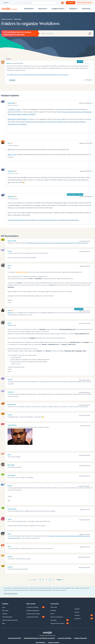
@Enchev (10, 313)
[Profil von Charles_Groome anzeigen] (12, 241)
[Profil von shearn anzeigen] (9, 534)
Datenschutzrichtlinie (15, 638)
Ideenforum (78, 619)
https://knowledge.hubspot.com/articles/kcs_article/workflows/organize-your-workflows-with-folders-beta (43, 220)
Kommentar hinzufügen (11, 594)
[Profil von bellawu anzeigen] (9, 63)
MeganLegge (11, 103)
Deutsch (5, 3)
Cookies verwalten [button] (54, 643)
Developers (54, 620)
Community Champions (32, 607)
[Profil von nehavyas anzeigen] (10, 567)
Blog (3, 623)
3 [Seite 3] (47, 580)
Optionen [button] (8, 59)
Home (4, 607)
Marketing (53, 611)
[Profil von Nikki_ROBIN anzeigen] (11, 465)
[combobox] (35, 3)
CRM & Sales (54, 607)
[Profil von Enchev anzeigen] (9, 266)
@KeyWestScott (23, 119)
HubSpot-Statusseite (81, 638)
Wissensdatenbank (7, 617)
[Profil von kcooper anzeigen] (10, 251)
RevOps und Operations (57, 617)
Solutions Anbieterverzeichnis (10, 620)
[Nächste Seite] (60, 580)
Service (52, 614)
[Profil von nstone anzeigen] (9, 546)
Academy (5, 614)
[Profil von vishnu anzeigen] (9, 310)
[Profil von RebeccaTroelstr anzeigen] (12, 404)
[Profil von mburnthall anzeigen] (10, 392)
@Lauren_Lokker (15, 109)
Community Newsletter (32, 617)
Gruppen (77, 612)
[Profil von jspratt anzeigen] (9, 455)
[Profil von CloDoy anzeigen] (9, 519)
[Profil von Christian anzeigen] (10, 415)
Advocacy (77, 615)
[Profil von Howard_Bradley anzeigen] (12, 509)
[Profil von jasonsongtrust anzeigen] (11, 475)
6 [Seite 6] (53, 580)
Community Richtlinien (65, 638)
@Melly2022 (12, 119)
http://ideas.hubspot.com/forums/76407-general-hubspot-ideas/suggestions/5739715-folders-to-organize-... (38, 75)
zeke (9, 143)
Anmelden (71, 3)
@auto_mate (12, 155)
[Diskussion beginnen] (63, 3)
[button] (91, 64)
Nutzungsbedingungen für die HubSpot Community (39, 638)
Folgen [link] (88, 63)
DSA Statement (40, 643)
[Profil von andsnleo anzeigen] (10, 556)
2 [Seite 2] (43, 580)
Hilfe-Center (5, 611)
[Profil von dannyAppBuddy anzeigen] (12, 425)
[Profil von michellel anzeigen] (10, 379)
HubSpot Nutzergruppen (33, 611)
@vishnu (10, 325)
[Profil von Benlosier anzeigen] (10, 485)
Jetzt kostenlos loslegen (84, 3)
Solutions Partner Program (33, 614)
